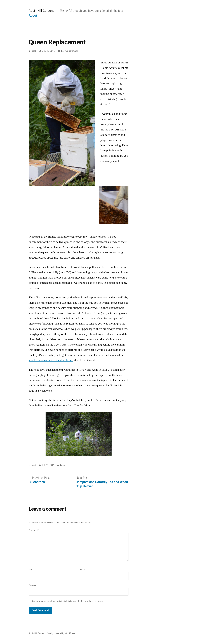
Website (32, 585)
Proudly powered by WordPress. (61, 633)
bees (62, 465)
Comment (34, 530)
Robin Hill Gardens (41, 11)
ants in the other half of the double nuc (51, 360)
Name (31, 570)
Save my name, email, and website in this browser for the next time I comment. (68, 601)
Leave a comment (69, 51)
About (33, 16)
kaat (34, 51)
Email (83, 570)
